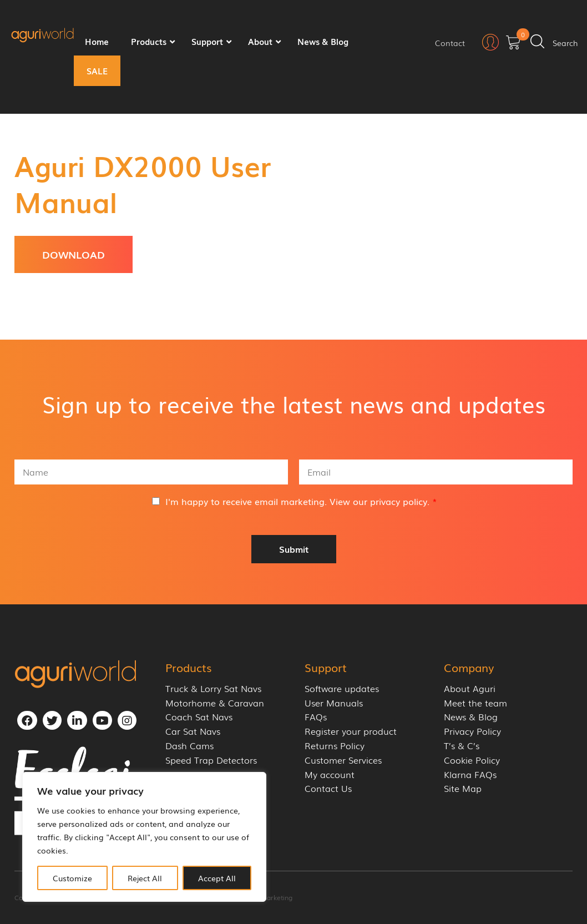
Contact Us (328, 788)
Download (74, 254)
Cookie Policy (472, 760)
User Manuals (334, 703)
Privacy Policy (472, 731)
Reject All (145, 878)
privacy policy (399, 501)
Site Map (463, 788)
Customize (72, 878)
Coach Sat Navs (199, 717)
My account (330, 774)
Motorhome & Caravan (215, 703)
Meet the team (475, 703)
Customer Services (343, 760)
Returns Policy (335, 746)
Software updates (342, 688)
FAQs (316, 717)
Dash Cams (189, 746)
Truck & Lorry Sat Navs (213, 688)
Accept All (217, 878)
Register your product (351, 731)
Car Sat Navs (193, 731)
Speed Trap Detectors (211, 760)
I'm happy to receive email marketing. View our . (301, 501)
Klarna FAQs (470, 774)
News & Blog (471, 717)
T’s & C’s (462, 746)
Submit (294, 549)
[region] (144, 837)
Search (565, 43)
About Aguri (470, 688)
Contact (450, 43)
